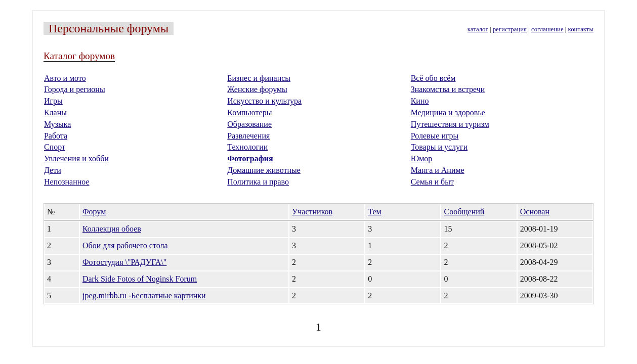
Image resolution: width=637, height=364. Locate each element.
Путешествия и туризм (450, 124)
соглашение (547, 29)
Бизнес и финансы (259, 78)
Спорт (55, 147)
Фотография (250, 158)
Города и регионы (75, 89)
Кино (420, 101)
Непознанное (67, 182)
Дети (53, 170)
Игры (53, 101)
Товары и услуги (439, 147)
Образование (249, 124)
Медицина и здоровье (448, 112)
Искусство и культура (264, 101)
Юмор (422, 158)
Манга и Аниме (438, 170)
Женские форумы (257, 89)
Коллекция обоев (112, 229)
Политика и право (258, 182)
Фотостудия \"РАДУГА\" (124, 262)
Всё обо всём (433, 78)
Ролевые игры (435, 136)
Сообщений (464, 212)
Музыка (58, 124)
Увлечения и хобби (76, 158)
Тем (374, 212)
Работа (56, 136)
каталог (478, 29)
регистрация (510, 29)
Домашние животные (264, 170)
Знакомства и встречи (448, 89)
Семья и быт (432, 182)
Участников (312, 212)
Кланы (55, 112)
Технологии (247, 147)
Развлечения (248, 136)
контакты (581, 29)
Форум (94, 212)
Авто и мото (65, 78)
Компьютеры (249, 112)
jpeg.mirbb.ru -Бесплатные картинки (144, 295)
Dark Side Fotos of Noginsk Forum (140, 279)
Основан (535, 212)
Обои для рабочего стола (125, 245)
